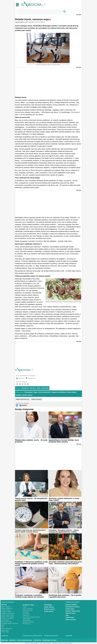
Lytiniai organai (5, 620)
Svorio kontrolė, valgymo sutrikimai (31, 617)
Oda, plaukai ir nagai (7, 622)
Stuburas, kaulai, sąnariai (8, 617)
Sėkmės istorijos (71, 620)
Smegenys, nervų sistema (8, 613)
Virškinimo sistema (6, 610)
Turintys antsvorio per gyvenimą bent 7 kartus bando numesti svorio (31, 531)
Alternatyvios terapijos (73, 607)
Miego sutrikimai (27, 620)
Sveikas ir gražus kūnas (24, 395)
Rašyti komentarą (36, 399)
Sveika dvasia (70, 617)
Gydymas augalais (71, 605)
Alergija (25, 607)
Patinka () (21, 378)
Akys (3, 627)
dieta (39, 388)
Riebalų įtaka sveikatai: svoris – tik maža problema (31, 441)
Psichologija (48, 605)
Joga (67, 615)
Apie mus (12, 640)
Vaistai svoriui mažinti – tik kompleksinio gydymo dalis (31, 499)
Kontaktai (37, 640)
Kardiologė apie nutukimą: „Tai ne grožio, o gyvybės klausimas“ (65, 596)
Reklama (79, 15)
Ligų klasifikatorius (25, 640)
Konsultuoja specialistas (33, 636)
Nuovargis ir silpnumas (28, 622)
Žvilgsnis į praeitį (49, 609)
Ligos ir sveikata (8, 602)
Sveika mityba (71, 392)
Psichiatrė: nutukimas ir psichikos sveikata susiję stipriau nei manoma (29, 596)
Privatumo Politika (49, 640)
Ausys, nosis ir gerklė (7, 628)
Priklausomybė (26, 619)
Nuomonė (69, 636)
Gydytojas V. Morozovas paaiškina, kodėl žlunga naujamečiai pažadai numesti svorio (31, 564)
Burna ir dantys (5, 630)
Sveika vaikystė (49, 607)
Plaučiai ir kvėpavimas (7, 608)
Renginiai (5, 636)
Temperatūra (26, 612)
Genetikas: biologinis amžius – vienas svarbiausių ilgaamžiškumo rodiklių (64, 531)
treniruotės (45, 388)
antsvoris (33, 388)
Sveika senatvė (49, 611)
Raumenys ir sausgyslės (7, 618)
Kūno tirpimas (26, 614)
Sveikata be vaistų (72, 602)
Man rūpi (4, 605)
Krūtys (3, 625)
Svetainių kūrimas (68, 643)
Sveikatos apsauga (51, 636)
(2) (50, 19)
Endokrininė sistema (6, 612)
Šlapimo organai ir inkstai (8, 615)
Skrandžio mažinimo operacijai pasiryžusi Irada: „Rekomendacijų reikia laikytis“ (65, 563)
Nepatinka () (32, 378)
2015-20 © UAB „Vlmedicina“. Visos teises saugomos (38, 643)
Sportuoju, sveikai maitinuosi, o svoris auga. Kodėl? (64, 499)
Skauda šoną (26, 615)
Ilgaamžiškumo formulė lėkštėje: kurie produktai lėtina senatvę (64, 441)
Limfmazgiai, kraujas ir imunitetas (10, 623)
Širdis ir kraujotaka (6, 607)
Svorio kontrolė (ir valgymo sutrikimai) (52, 392)
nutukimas (25, 388)
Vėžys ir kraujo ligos (28, 609)
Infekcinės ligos (27, 624)
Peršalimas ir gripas (28, 610)
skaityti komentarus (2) (23, 399)
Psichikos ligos (5, 632)
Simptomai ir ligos (31, 392)
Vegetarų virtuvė (71, 613)
